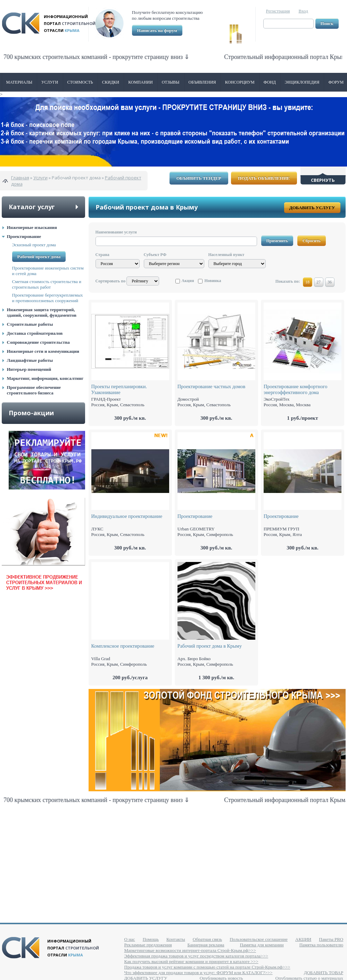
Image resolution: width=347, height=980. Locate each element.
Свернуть (323, 180)
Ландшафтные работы (30, 360)
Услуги (50, 82)
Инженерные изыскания (32, 227)
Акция (188, 281)
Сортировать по (111, 281)
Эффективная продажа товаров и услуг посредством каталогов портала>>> (196, 956)
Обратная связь (207, 939)
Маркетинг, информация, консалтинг (45, 378)
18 (307, 282)
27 (319, 282)
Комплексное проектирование (123, 646)
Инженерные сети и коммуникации (43, 351)
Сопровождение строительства (38, 342)
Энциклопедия (302, 82)
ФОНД (270, 82)
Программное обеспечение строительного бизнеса (34, 390)
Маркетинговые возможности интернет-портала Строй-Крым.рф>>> (190, 950)
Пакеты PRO (331, 939)
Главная (20, 178)
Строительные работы (30, 324)
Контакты (176, 939)
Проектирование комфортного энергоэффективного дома (295, 389)
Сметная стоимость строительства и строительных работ (47, 284)
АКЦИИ (303, 939)
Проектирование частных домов (211, 386)
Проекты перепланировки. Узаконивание (119, 389)
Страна (102, 255)
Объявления (202, 82)
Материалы (19, 82)
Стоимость (80, 82)
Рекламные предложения (148, 945)
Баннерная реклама (206, 945)
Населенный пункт (226, 255)
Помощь (151, 939)
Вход (303, 11)
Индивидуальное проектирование (127, 516)
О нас (130, 939)
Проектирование (24, 236)
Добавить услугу (312, 208)
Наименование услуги (116, 232)
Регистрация (278, 11)
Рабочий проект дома (39, 257)
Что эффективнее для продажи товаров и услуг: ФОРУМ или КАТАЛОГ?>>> (199, 973)
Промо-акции (31, 413)
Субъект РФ (155, 255)
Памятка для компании (262, 945)
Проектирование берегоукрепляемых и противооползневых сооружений (48, 298)
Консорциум (240, 82)
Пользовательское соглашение (259, 939)
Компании (140, 82)
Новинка (213, 281)
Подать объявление (264, 178)
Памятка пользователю (321, 945)
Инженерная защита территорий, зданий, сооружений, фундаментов (42, 312)
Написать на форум (157, 30)
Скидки (111, 82)
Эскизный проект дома (34, 245)
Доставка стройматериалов (35, 333)
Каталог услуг (32, 207)
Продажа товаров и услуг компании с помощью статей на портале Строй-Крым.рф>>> (207, 967)
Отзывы (171, 82)
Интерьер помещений (29, 369)
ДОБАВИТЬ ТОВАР (324, 973)
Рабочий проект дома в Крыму (210, 646)
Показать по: (288, 281)
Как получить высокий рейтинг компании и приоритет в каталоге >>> (191, 961)
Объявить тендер (199, 178)
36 (330, 282)
